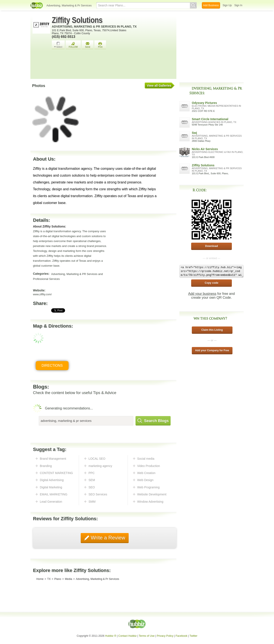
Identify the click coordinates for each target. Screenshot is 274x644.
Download (211, 246)
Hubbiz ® (111, 636)
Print (100, 45)
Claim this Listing (212, 330)
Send (88, 45)
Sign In (238, 5)
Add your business (202, 294)
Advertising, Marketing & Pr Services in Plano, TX (94, 27)
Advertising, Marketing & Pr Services (69, 5)
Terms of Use (147, 636)
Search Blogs (153, 421)
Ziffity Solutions (77, 20)
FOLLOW (73, 45)
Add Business (211, 5)
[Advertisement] (113, 65)
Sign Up (227, 5)
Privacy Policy (165, 636)
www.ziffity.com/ (42, 294)
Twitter (193, 636)
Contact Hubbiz (127, 636)
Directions (52, 366)
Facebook (181, 636)
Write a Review (107, 538)
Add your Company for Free (212, 350)
